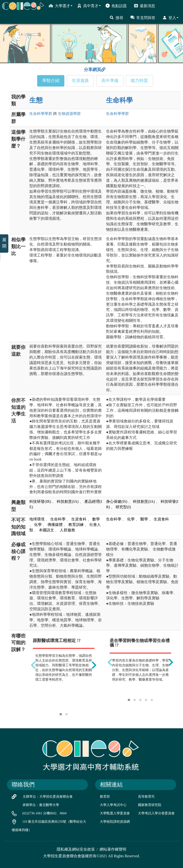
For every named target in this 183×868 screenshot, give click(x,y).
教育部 (105, 797)
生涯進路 (80, 81)
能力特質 (139, 81)
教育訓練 (76, 525)
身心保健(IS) (117, 501)
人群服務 (67, 530)
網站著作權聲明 (113, 849)
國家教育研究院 (150, 805)
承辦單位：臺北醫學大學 (41, 805)
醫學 (144, 519)
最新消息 (145, 6)
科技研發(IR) (40, 501)
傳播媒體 (55, 525)
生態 (36, 100)
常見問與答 (143, 18)
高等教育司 (146, 797)
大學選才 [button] (61, 6)
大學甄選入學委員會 (115, 813)
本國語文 (46, 530)
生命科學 (119, 100)
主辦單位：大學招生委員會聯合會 (48, 797)
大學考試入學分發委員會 (156, 813)
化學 (38, 525)
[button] (61, 714)
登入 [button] (170, 18)
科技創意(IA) (68, 501)
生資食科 (79, 519)
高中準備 (110, 81)
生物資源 (69, 114)
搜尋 (116, 18)
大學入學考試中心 (113, 805)
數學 (96, 519)
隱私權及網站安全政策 (76, 849)
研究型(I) (123, 507)
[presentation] (33, 665)
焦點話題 (116, 6)
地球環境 (37, 519)
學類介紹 (51, 81)
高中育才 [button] (89, 6)
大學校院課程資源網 (115, 822)
